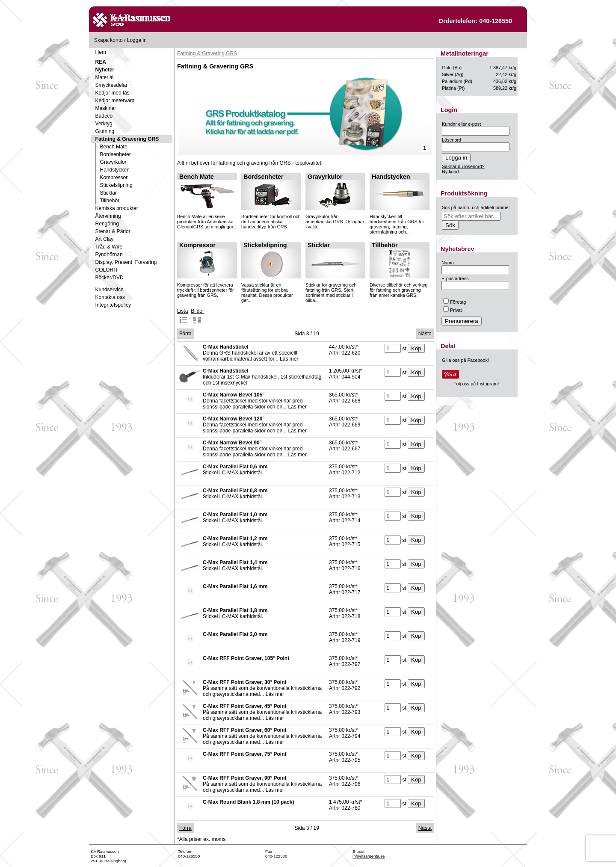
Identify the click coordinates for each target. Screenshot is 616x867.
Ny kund (450, 172)
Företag (455, 302)
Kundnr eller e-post (461, 124)
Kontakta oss (110, 297)
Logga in (137, 40)
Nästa (425, 334)
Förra (185, 334)
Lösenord (452, 140)
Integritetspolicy (113, 305)
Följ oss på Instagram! (476, 384)
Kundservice (110, 290)
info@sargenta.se (369, 856)
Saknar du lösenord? (463, 166)
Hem (101, 52)
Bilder (197, 316)
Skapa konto (108, 40)
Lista (182, 316)
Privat (453, 310)
